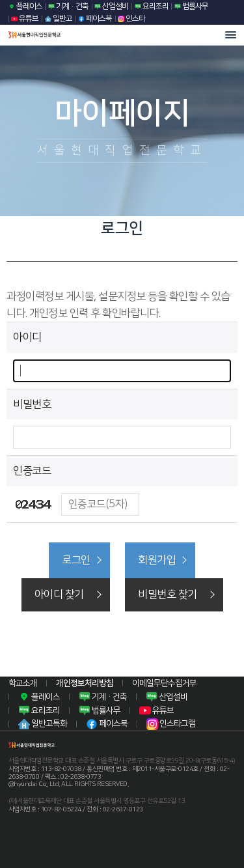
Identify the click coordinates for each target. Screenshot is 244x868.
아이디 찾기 (59, 595)
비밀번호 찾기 (168, 595)
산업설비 (111, 6)
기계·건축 (68, 6)
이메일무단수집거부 (164, 683)
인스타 (131, 19)
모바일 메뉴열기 (230, 35)
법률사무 (191, 6)
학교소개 (23, 683)
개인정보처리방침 (85, 683)
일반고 (59, 19)
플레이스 (25, 6)
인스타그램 (171, 724)
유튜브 (25, 19)
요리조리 (152, 6)
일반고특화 (43, 724)
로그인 (76, 560)
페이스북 (95, 19)
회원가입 (157, 560)
